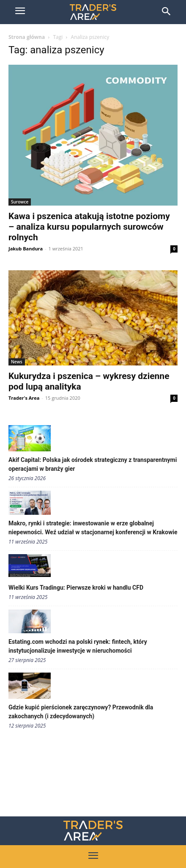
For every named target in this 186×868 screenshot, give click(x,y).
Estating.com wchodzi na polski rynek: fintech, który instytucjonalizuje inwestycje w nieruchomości (78, 646)
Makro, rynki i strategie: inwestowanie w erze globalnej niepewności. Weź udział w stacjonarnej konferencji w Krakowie (93, 528)
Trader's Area (24, 398)
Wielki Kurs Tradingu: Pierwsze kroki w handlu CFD (76, 588)
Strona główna (27, 37)
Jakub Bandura (26, 249)
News (17, 362)
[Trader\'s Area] (93, 12)
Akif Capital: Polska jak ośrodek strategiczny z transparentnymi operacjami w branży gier (93, 464)
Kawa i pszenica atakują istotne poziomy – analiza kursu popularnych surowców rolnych (89, 227)
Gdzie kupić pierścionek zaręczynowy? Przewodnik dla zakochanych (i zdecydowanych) (81, 712)
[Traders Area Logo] (93, 831)
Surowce (20, 202)
